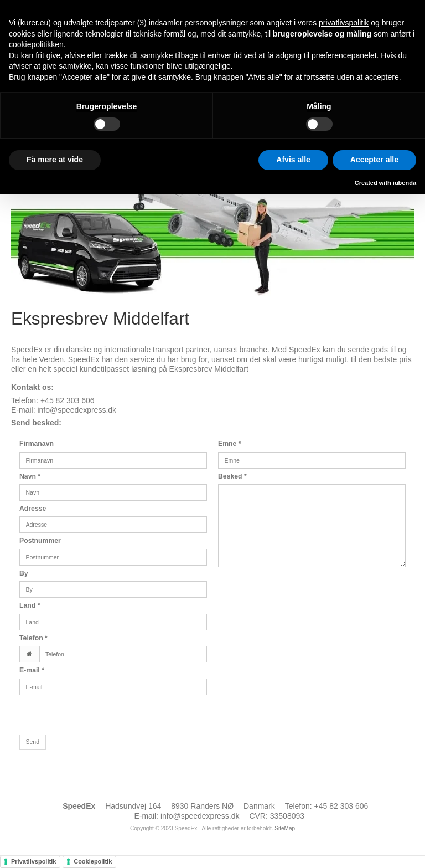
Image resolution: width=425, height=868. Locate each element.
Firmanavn (37, 444)
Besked (232, 476)
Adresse (33, 509)
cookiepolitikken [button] (36, 44)
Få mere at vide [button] (55, 160)
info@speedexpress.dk (77, 410)
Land (30, 605)
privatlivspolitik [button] (344, 23)
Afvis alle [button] (293, 160)
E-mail (32, 670)
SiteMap (285, 828)
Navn (30, 476)
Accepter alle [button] (374, 160)
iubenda (405, 183)
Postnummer (40, 541)
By (24, 573)
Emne (230, 444)
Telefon (33, 638)
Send (33, 742)
